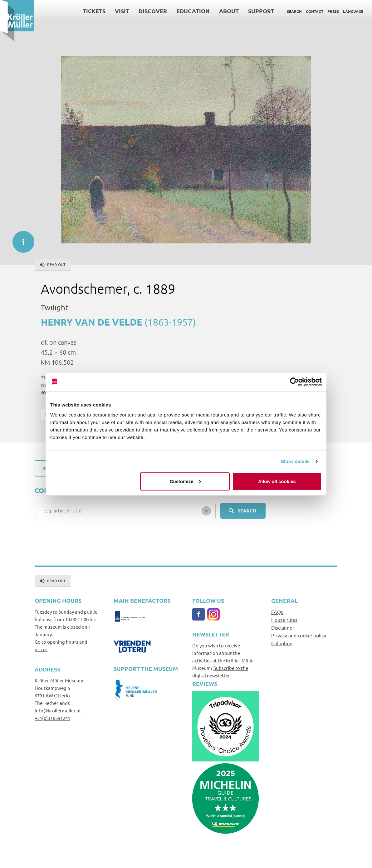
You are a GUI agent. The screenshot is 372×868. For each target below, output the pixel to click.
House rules (284, 620)
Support (261, 11)
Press (333, 11)
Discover (153, 11)
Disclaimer (283, 627)
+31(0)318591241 (52, 718)
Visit (122, 11)
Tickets (94, 11)
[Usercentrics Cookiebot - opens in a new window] (294, 382)
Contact (315, 11)
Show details (295, 461)
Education (193, 11)
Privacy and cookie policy (299, 635)
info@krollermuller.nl (58, 710)
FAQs (277, 612)
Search (294, 11)
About (229, 11)
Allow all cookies (277, 481)
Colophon (282, 643)
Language (353, 11)
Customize (185, 481)
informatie (20, 239)
